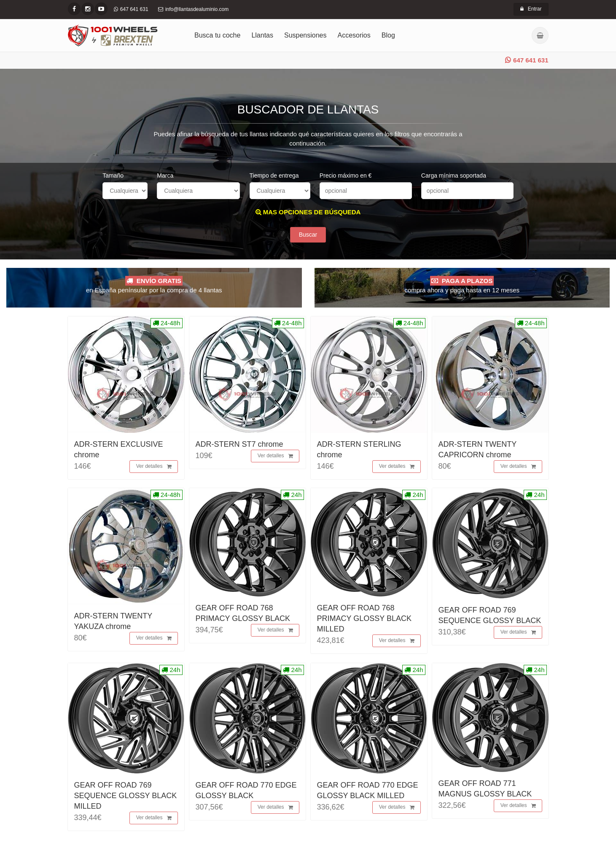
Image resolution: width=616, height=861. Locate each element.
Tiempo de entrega (274, 175)
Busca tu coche (217, 35)
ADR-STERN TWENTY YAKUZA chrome (113, 621)
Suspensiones (305, 35)
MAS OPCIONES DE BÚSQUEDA (308, 212)
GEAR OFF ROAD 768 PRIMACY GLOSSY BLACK (243, 613)
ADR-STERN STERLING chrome (359, 449)
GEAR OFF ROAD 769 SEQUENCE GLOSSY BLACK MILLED (126, 796)
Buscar (308, 235)
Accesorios (354, 35)
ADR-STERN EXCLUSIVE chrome (119, 449)
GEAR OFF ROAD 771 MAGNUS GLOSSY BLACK (485, 789)
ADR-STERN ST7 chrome (239, 444)
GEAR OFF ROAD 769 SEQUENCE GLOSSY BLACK (490, 615)
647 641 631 (527, 60)
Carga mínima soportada (454, 175)
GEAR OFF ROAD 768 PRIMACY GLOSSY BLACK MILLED (364, 618)
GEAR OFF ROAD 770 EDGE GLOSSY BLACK (246, 790)
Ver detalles (154, 467)
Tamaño (113, 175)
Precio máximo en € (346, 175)
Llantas (262, 35)
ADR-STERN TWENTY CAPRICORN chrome (477, 449)
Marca (165, 175)
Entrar (531, 9)
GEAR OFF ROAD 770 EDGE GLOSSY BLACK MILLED (368, 790)
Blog (388, 35)
